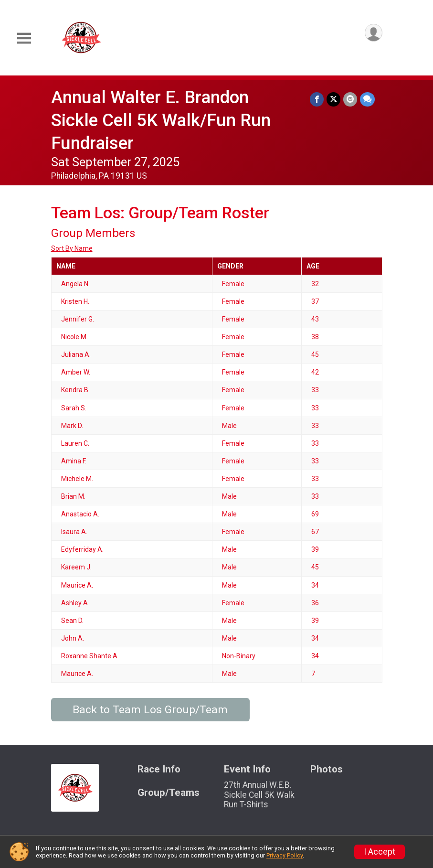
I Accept (380, 852)
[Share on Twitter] (333, 99)
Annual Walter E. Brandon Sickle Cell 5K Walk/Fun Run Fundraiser (161, 120)
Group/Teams (169, 793)
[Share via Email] (350, 99)
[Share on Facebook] (317, 99)
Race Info (159, 769)
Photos (327, 769)
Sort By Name (72, 248)
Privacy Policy (285, 855)
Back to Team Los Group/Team (150, 710)
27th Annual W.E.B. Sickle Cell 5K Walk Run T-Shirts (259, 794)
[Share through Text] (367, 99)
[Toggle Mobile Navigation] (24, 38)
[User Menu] (374, 33)
